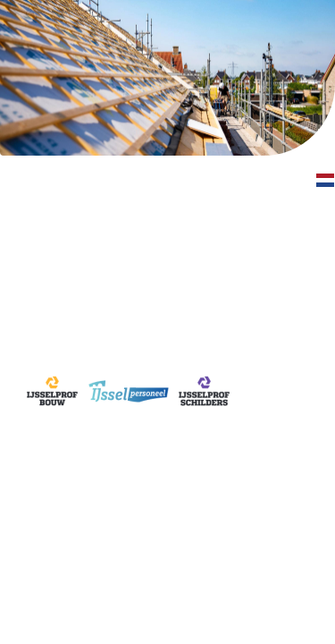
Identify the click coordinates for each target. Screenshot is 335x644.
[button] (326, 181)
